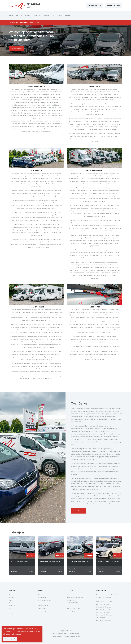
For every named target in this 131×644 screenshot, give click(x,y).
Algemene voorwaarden (72, 636)
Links (60, 16)
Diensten (46, 16)
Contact (68, 16)
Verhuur (19, 16)
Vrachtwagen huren (45, 611)
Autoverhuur (42, 608)
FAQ (10, 608)
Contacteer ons (16, 49)
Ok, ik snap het (10, 639)
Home (11, 16)
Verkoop (37, 16)
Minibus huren (43, 603)
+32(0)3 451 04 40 (114, 6)
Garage (28, 16)
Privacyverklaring (57, 636)
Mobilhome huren (44, 606)
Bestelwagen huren (44, 600)
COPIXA (62, 634)
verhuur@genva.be (94, 6)
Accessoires (42, 598)
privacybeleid (17, 634)
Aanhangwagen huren (45, 595)
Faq (54, 16)
